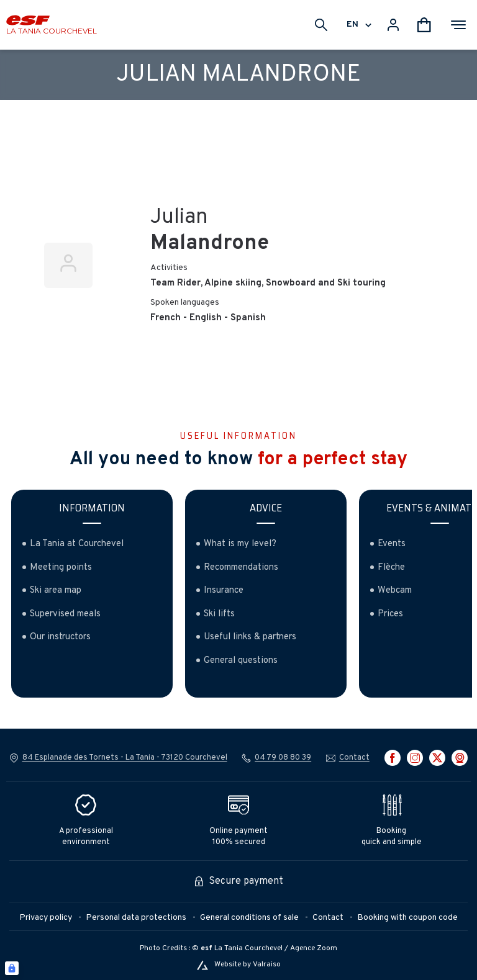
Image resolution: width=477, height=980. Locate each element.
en (352, 25)
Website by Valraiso (248, 965)
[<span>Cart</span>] (424, 25)
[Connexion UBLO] (12, 968)
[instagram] (415, 758)
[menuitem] (52, 918)
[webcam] (460, 758)
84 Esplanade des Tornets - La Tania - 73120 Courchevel (125, 758)
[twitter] (437, 758)
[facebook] (393, 758)
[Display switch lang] (366, 25)
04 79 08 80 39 (283, 758)
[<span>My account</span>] (393, 25)
